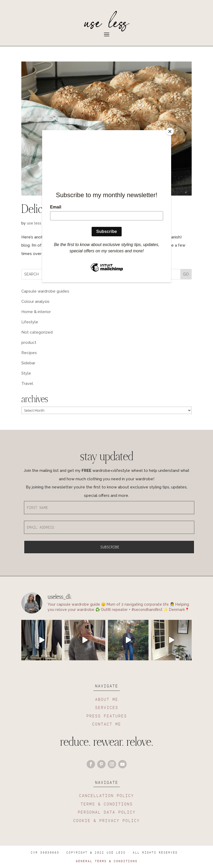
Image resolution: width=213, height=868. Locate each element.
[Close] (170, 131)
